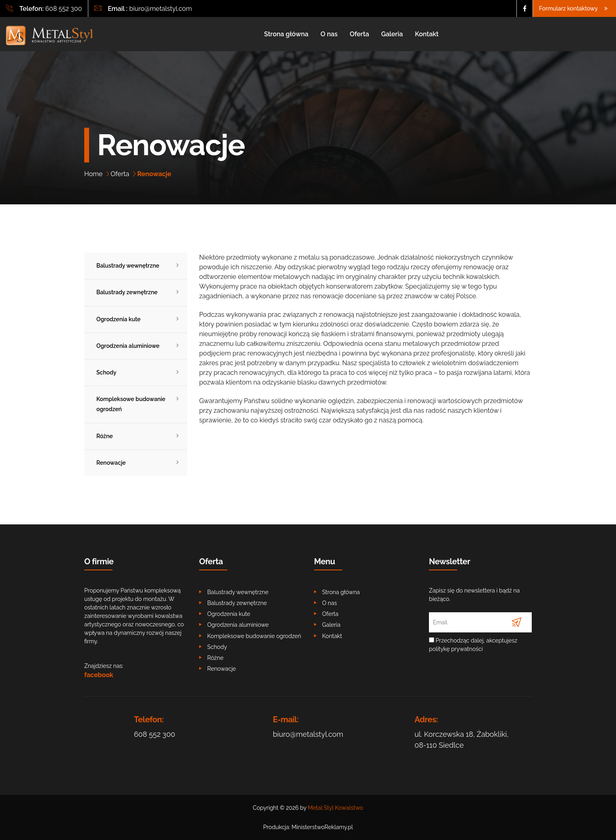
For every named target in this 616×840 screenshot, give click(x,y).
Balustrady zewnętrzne (127, 292)
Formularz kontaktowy (575, 8)
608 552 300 (63, 9)
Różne (105, 436)
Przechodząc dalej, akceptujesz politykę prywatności (473, 645)
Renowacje (111, 463)
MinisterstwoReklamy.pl (322, 827)
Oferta (359, 34)
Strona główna (286, 34)
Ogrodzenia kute (119, 319)
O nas (329, 34)
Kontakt (427, 34)
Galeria (392, 34)
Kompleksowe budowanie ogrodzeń (131, 404)
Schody (106, 372)
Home (93, 174)
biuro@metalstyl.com (161, 9)
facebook (99, 675)
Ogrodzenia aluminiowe (128, 346)
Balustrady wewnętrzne (128, 266)
